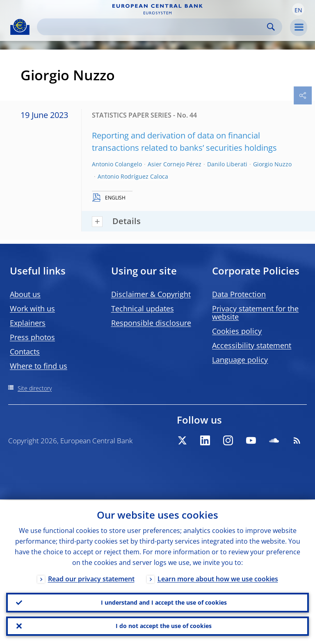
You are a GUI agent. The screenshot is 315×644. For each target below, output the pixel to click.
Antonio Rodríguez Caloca (133, 176)
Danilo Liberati (227, 164)
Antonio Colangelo (117, 164)
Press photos (32, 337)
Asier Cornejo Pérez (175, 164)
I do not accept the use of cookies (164, 626)
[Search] (153, 27)
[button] (298, 9)
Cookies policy (237, 331)
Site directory (35, 388)
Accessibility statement (252, 345)
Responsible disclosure (151, 323)
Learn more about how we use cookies (218, 578)
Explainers (28, 323)
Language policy (240, 360)
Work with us (32, 308)
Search (271, 27)
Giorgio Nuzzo (272, 164)
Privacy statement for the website (255, 313)
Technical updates (143, 308)
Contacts (25, 351)
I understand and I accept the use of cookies (164, 602)
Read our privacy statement (91, 578)
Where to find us (39, 366)
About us (25, 294)
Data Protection (239, 294)
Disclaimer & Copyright (151, 294)
